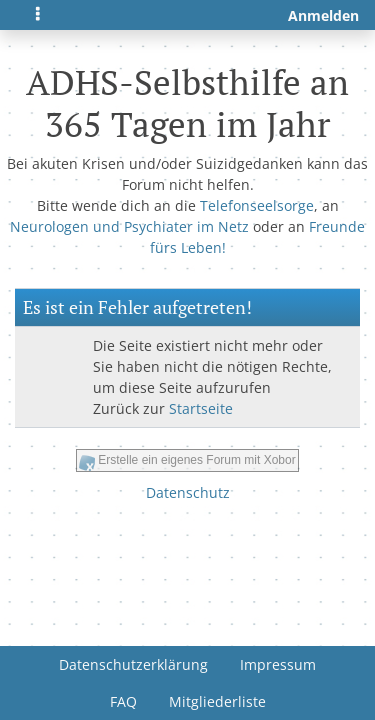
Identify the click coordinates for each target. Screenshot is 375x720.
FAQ (123, 701)
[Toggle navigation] (38, 15)
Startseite (201, 408)
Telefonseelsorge (257, 205)
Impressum (278, 664)
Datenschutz (188, 492)
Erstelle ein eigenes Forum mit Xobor (196, 460)
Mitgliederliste (217, 701)
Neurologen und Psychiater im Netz (129, 226)
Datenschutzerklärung (133, 664)
